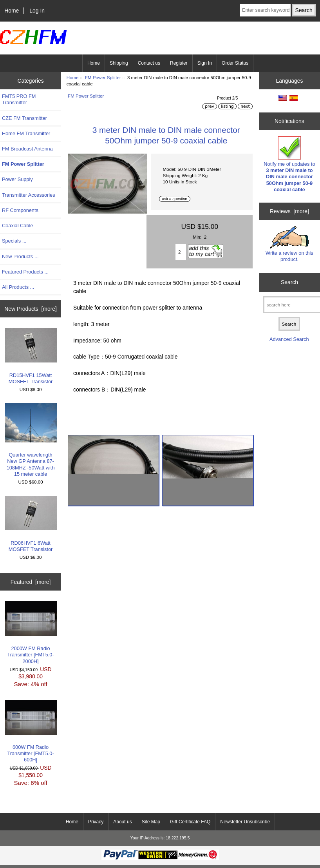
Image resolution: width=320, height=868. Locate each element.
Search (289, 282)
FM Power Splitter (103, 77)
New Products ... (20, 256)
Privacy (96, 822)
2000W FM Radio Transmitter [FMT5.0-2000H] (31, 632)
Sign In (205, 63)
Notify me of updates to (289, 164)
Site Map (151, 822)
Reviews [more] (289, 211)
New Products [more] (31, 309)
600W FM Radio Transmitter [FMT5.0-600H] (31, 731)
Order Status (235, 63)
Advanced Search (289, 339)
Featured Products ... (25, 272)
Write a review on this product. (289, 244)
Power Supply (17, 179)
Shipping (119, 63)
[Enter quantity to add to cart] (181, 252)
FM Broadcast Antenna (27, 149)
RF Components (20, 210)
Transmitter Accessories (29, 195)
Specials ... (14, 241)
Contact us (149, 63)
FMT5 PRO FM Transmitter (19, 99)
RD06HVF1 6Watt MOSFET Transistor (31, 524)
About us (122, 822)
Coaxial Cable (17, 226)
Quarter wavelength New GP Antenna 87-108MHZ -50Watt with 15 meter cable (31, 440)
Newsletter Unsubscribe (245, 822)
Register (179, 63)
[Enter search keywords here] (265, 10)
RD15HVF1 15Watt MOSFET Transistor (31, 356)
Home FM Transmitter (26, 133)
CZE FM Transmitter (24, 118)
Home (12, 11)
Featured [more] (31, 582)
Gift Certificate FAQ (190, 822)
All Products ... (18, 287)
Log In (37, 11)
